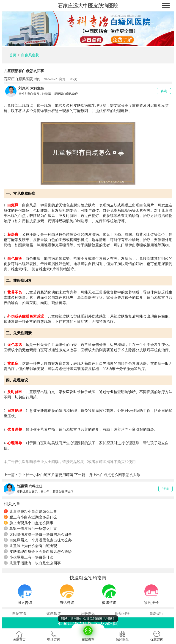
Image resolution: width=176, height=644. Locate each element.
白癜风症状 (30, 55)
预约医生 (122, 636)
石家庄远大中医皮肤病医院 (88, 6)
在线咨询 (88, 633)
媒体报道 (54, 613)
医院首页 (19, 613)
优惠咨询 (157, 636)
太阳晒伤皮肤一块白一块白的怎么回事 (38, 534)
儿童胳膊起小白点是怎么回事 (30, 511)
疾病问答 (122, 613)
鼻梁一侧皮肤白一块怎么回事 (30, 529)
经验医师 (88, 613)
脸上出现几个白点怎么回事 (29, 523)
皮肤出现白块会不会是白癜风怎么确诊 (38, 551)
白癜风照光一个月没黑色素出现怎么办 (38, 540)
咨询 (164, 91)
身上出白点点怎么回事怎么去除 (115, 475)
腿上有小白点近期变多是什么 (30, 517)
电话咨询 (54, 636)
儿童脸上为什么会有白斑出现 (30, 546)
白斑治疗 (157, 613)
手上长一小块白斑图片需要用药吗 (46, 475)
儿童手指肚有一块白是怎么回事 (32, 563)
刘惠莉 (24, 88)
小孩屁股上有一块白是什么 (29, 557)
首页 (13, 55)
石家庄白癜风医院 (18, 79)
